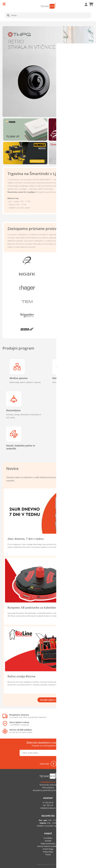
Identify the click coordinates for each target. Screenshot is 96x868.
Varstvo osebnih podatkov (48, 846)
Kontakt (48, 841)
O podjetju (48, 838)
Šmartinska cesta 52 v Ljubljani (21, 192)
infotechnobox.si (48, 808)
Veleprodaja (48, 852)
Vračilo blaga (48, 849)
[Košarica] (91, 4)
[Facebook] (53, 764)
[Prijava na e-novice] (68, 753)
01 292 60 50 (48, 803)
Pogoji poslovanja (48, 843)
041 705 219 (48, 805)
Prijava (85, 4)
